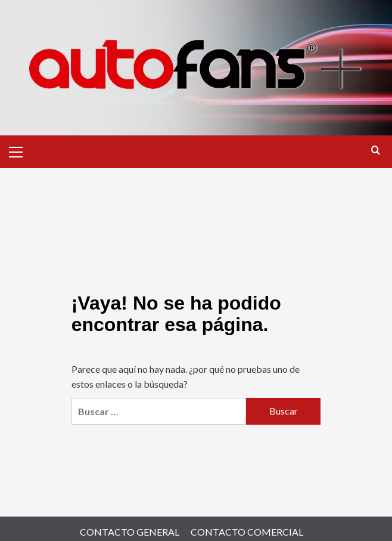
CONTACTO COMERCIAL (247, 532)
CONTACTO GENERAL (130, 532)
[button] (21, 150)
